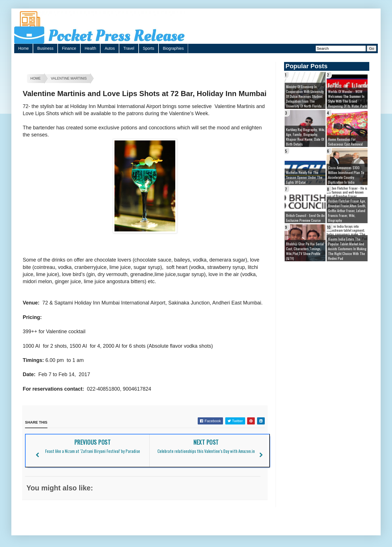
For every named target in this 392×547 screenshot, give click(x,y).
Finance (69, 48)
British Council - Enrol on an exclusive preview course (305, 218)
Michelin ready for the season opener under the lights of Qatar (304, 177)
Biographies (173, 48)
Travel (129, 48)
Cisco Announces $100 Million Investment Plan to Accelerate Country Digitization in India (346, 175)
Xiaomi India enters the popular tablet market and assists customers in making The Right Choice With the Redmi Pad (347, 249)
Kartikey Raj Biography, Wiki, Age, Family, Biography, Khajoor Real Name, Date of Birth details (306, 137)
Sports (149, 48)
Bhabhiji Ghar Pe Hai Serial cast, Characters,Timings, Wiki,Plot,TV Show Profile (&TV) (305, 251)
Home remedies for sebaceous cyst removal (345, 142)
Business (45, 48)
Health (90, 48)
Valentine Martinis (69, 78)
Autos (110, 48)
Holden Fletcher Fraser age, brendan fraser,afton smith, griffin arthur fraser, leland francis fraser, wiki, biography (347, 211)
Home (23, 48)
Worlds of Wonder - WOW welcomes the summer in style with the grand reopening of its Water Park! (348, 99)
